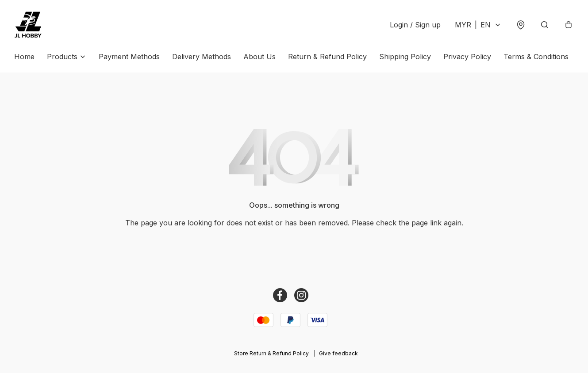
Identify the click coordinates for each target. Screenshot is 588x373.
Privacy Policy (467, 57)
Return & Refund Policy (327, 57)
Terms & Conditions (536, 57)
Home (24, 57)
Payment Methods (129, 57)
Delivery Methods (202, 57)
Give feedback (338, 353)
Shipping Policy (405, 57)
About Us (259, 57)
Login (415, 25)
